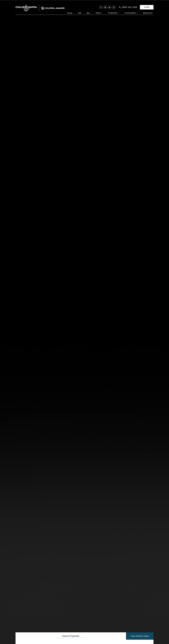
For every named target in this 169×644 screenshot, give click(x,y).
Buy (88, 13)
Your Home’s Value (136, 636)
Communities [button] (130, 13)
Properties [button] (113, 13)
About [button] (98, 13)
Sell (80, 13)
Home (70, 13)
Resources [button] (147, 13)
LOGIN (147, 7)
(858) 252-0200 (129, 7)
